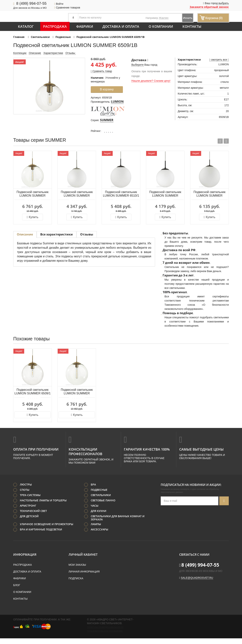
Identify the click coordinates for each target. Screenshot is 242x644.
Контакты (192, 26)
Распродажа (55, 26)
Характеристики (53, 53)
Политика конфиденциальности (105, 633)
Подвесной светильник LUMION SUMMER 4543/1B (77, 194)
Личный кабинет (83, 560)
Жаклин (164, 18)
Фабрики (85, 26)
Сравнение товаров (67, 8)
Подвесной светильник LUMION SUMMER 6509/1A (32, 194)
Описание (35, 53)
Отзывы (71, 53)
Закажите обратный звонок (209, 7)
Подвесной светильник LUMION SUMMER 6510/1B (165, 194)
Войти (59, 4)
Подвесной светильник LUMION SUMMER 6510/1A (209, 194)
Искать (183, 18)
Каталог (26, 26)
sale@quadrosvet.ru (197, 583)
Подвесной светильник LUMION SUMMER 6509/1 (32, 392)
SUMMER (107, 120)
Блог (17, 591)
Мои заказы (77, 570)
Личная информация (84, 577)
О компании (161, 26)
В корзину (107, 89)
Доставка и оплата (121, 26)
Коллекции (20, 53)
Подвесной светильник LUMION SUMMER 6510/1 (121, 194)
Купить (32, 217)
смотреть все (219, 60)
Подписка (76, 584)
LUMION (117, 102)
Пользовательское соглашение (105, 637)
